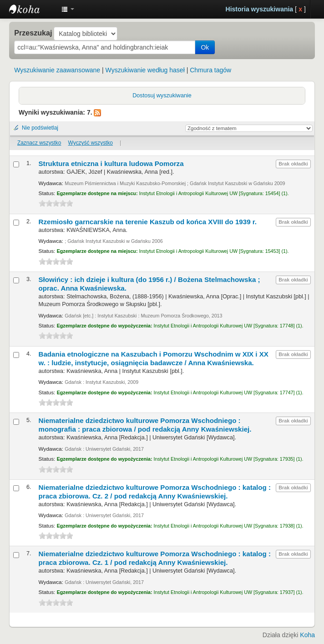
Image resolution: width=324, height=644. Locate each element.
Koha (307, 635)
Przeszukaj (33, 33)
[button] (68, 9)
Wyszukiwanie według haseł (145, 70)
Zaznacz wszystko (39, 143)
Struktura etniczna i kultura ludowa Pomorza (111, 164)
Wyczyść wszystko (91, 143)
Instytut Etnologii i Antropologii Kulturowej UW (32, 9)
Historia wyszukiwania (260, 9)
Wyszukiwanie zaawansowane (57, 70)
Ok (205, 47)
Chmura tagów (210, 70)
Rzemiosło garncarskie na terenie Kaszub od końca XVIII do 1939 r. (148, 222)
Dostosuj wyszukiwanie (162, 96)
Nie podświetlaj (40, 128)
